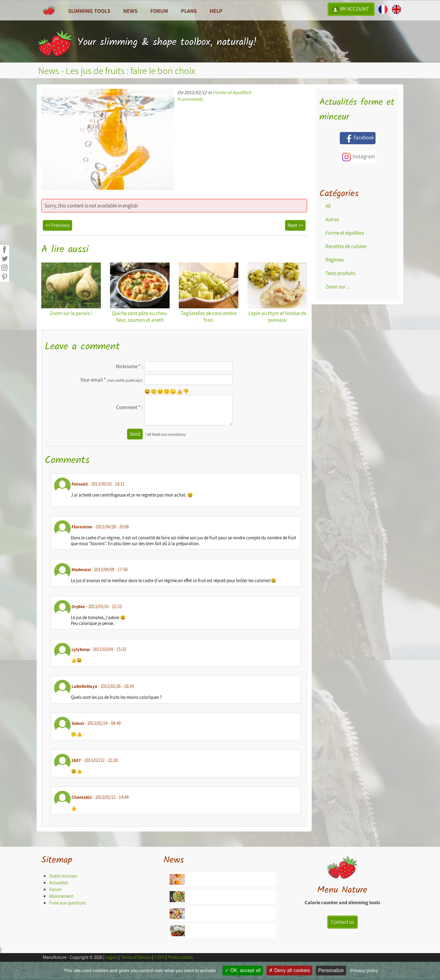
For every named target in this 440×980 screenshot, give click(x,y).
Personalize (331, 970)
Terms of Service (136, 957)
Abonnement (61, 896)
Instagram (358, 157)
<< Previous (57, 225)
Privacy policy (364, 970)
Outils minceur (63, 876)
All (328, 206)
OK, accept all (243, 970)
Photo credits (180, 957)
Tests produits (340, 273)
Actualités (59, 883)
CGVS (159, 957)
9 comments (190, 99)
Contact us (343, 922)
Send (135, 434)
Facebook (358, 138)
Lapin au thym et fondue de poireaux (277, 293)
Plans (189, 11)
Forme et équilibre (232, 92)
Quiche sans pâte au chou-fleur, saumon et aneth (140, 293)
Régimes (335, 260)
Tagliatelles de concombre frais (209, 293)
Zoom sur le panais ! (71, 290)
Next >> (295, 225)
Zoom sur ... (338, 287)
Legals (112, 957)
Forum (159, 11)
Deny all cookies (289, 970)
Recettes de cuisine (346, 246)
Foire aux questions (68, 903)
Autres (332, 219)
